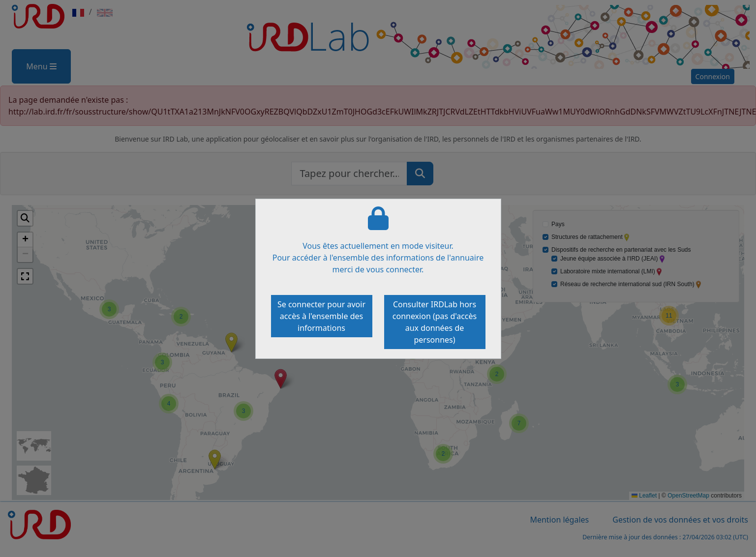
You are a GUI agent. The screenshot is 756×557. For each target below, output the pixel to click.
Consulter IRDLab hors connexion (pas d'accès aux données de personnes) (435, 322)
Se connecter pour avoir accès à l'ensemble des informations (321, 316)
